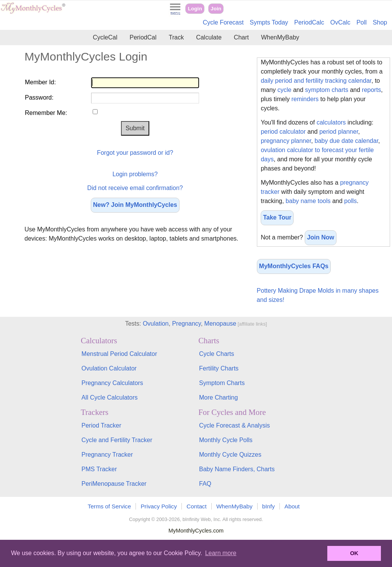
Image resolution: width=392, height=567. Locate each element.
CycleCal (105, 37)
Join (216, 9)
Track (176, 37)
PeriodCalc (309, 22)
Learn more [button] (221, 553)
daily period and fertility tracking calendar (316, 81)
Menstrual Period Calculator (119, 354)
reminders (305, 99)
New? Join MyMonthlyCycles (135, 205)
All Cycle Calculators (110, 397)
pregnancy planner (286, 141)
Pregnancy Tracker (107, 455)
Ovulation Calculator (109, 368)
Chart (241, 37)
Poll (362, 22)
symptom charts (327, 90)
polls (350, 201)
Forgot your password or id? (135, 153)
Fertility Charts (219, 368)
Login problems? (135, 174)
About (292, 506)
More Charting (218, 397)
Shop (380, 22)
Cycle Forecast (223, 22)
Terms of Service (109, 506)
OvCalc (340, 22)
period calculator (283, 132)
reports (371, 90)
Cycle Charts (217, 354)
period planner (339, 132)
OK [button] (354, 553)
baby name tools (308, 201)
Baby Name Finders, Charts (237, 469)
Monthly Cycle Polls (226, 440)
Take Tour (277, 217)
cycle (284, 90)
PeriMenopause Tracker (114, 484)
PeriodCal (143, 37)
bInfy (269, 506)
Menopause (220, 324)
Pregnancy (186, 324)
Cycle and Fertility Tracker (117, 440)
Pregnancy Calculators (112, 383)
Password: (39, 98)
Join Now (321, 237)
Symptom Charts (222, 383)
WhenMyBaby (280, 37)
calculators (331, 122)
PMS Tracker (99, 469)
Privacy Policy (159, 506)
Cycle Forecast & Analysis (234, 425)
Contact (196, 506)
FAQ (205, 484)
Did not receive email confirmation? (135, 188)
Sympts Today (269, 22)
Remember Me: (46, 113)
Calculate (209, 37)
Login (195, 9)
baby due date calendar (346, 141)
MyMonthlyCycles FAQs (294, 266)
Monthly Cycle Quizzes (230, 455)
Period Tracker (101, 425)
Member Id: (40, 82)
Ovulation (156, 324)
